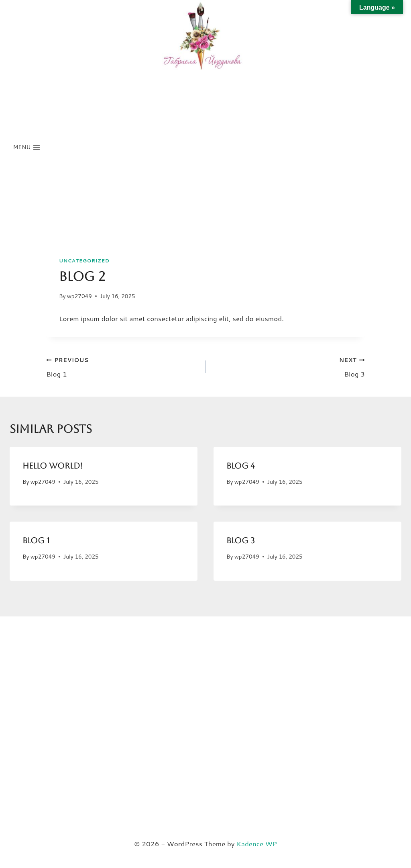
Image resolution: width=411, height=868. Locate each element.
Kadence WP (257, 843)
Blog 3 (289, 366)
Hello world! (53, 466)
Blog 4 (241, 466)
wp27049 (79, 296)
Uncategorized (84, 261)
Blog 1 (122, 366)
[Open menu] (27, 147)
